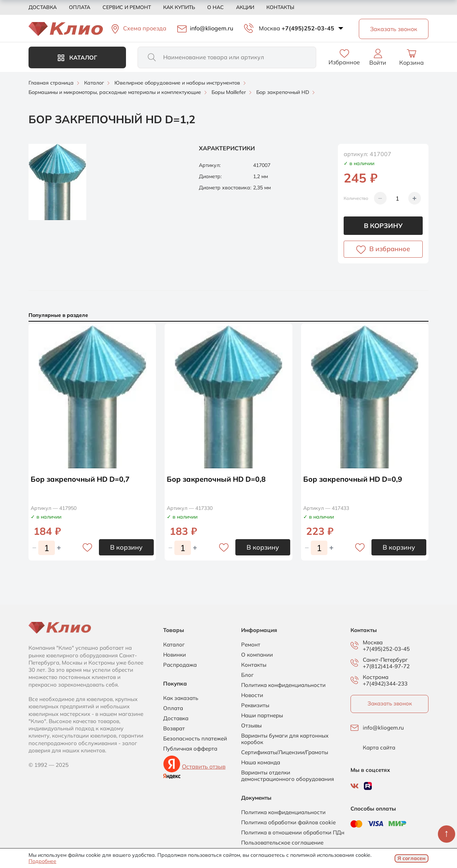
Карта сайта (379, 748)
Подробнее (42, 861)
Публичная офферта (190, 749)
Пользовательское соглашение (282, 843)
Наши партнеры (262, 716)
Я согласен (412, 858)
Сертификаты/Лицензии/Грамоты (285, 752)
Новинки (175, 655)
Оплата (80, 7)
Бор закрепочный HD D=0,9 (353, 479)
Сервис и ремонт (127, 7)
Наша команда (261, 762)
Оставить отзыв (204, 766)
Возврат (174, 729)
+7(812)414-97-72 (386, 666)
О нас (216, 7)
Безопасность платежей (195, 739)
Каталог (77, 57)
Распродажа (180, 665)
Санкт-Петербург (385, 660)
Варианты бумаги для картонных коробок (285, 739)
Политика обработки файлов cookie (288, 822)
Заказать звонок (390, 703)
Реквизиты (255, 705)
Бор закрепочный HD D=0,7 (80, 479)
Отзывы (251, 726)
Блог (247, 675)
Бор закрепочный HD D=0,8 (216, 479)
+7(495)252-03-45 (308, 28)
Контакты (280, 7)
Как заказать (181, 698)
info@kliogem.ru (383, 728)
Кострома (376, 677)
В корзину (383, 226)
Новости (252, 695)
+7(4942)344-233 (385, 684)
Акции (245, 7)
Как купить (179, 7)
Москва (269, 28)
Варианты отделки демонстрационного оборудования (288, 776)
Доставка (43, 7)
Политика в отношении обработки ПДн (293, 833)
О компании (257, 655)
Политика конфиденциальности (283, 685)
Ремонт (251, 645)
